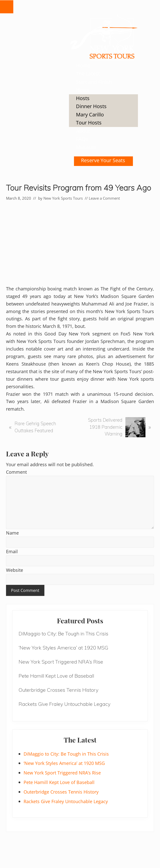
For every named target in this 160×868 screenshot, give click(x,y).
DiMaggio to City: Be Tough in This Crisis (63, 634)
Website (15, 570)
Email (12, 551)
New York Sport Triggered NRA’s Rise (61, 662)
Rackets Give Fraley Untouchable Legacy (64, 704)
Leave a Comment (104, 198)
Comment (16, 472)
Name (12, 533)
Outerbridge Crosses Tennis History (58, 690)
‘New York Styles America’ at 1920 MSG (63, 648)
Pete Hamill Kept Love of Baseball (56, 676)
